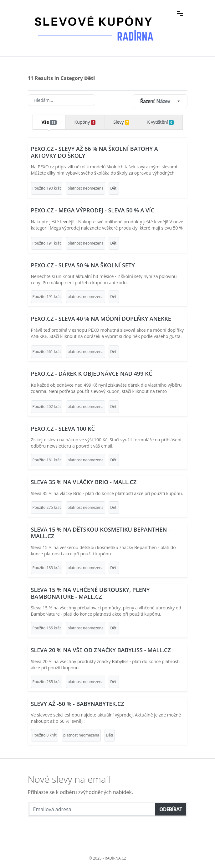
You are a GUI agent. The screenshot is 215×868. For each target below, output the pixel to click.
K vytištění (160, 122)
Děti (114, 188)
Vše (49, 122)
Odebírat (171, 809)
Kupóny (85, 122)
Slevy (121, 122)
